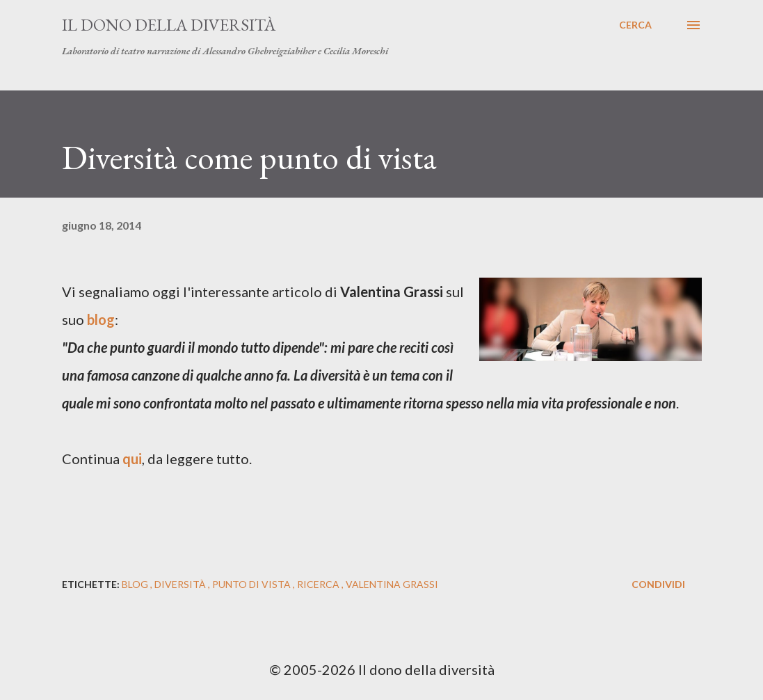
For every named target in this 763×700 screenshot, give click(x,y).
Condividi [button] (658, 584)
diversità (181, 584)
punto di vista (252, 584)
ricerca (319, 584)
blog (136, 584)
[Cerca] (635, 25)
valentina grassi (392, 584)
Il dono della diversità (169, 25)
